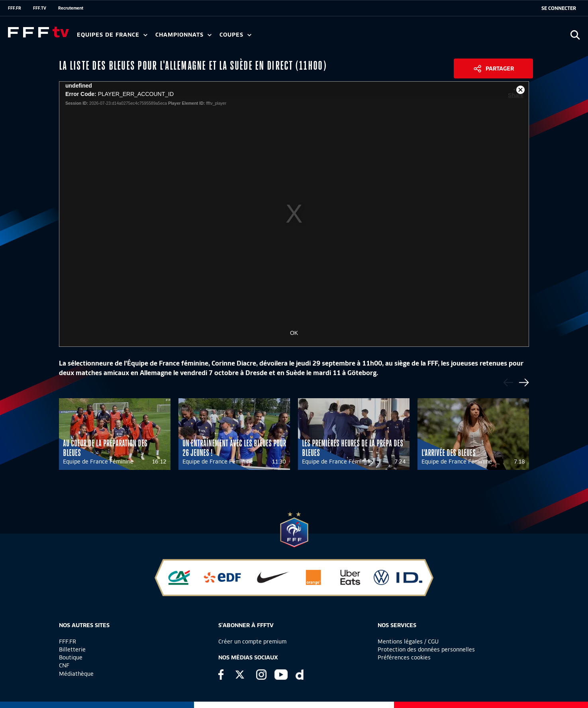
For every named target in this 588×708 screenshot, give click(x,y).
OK (294, 333)
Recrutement (71, 8)
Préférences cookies (404, 657)
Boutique (71, 657)
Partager (500, 68)
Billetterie (72, 649)
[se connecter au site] (559, 8)
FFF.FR (15, 8)
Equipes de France (112, 35)
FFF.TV (40, 8)
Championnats (183, 35)
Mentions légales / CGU (408, 642)
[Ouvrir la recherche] (575, 35)
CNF (64, 665)
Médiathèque (76, 674)
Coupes (235, 35)
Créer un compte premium (252, 642)
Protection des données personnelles (426, 649)
